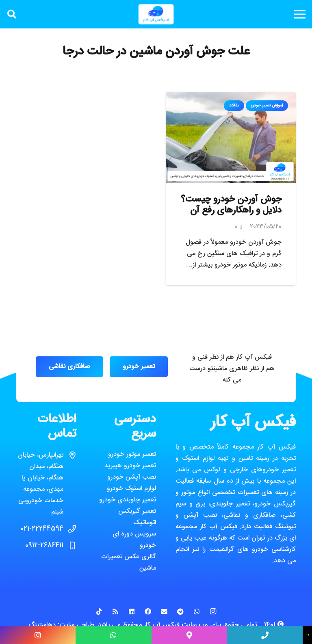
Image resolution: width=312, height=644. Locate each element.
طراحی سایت (77, 625)
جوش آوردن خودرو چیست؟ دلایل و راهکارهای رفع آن (231, 205)
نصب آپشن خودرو (132, 477)
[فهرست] (300, 14)
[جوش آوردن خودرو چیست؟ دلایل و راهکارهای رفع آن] (231, 97)
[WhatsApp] (197, 611)
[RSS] (115, 611)
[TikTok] (99, 611)
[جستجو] (12, 14)
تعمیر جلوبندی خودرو (128, 500)
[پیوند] (156, 14)
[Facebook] (148, 611)
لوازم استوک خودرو (131, 489)
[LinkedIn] (132, 611)
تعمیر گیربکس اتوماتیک (137, 517)
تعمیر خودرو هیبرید (130, 466)
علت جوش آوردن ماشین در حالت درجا (156, 52)
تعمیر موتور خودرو (132, 454)
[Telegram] (180, 611)
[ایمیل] (164, 611)
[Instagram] (213, 611)
